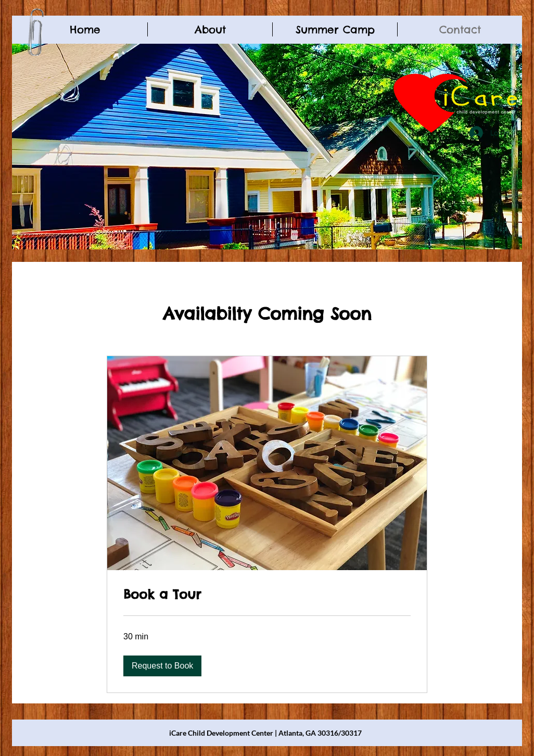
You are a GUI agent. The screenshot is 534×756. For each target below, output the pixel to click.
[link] (267, 595)
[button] (162, 666)
